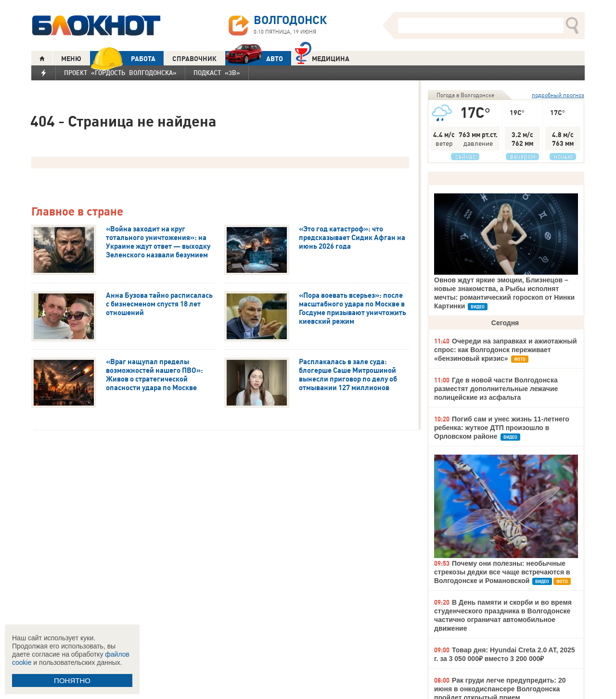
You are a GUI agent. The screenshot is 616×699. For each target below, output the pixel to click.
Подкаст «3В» (217, 73)
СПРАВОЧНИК (194, 59)
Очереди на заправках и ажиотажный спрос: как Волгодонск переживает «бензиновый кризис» (506, 350)
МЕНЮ (71, 59)
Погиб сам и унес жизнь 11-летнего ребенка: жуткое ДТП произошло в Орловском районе (502, 428)
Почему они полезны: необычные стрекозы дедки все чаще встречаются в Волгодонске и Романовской (502, 572)
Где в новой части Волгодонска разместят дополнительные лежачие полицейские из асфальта (496, 389)
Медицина (322, 57)
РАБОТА (123, 58)
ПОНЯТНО (72, 680)
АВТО (254, 58)
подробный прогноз (558, 95)
